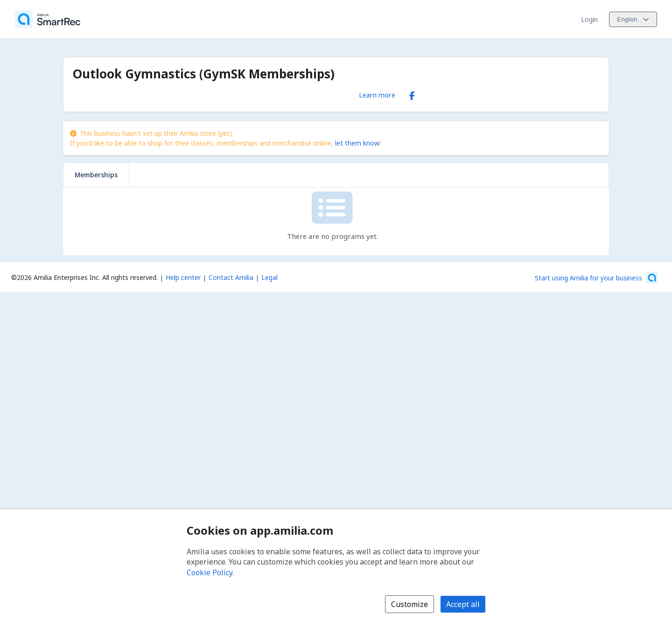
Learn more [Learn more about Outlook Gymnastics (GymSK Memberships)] (377, 95)
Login (589, 19)
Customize (409, 604)
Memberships (96, 175)
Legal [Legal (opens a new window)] (269, 277)
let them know (357, 143)
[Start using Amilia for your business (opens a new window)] (596, 278)
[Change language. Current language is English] (633, 19)
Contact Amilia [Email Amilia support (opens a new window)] (231, 277)
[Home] (48, 19)
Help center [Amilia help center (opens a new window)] (183, 277)
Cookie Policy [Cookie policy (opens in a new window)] (210, 572)
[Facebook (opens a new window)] (412, 94)
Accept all (463, 604)
